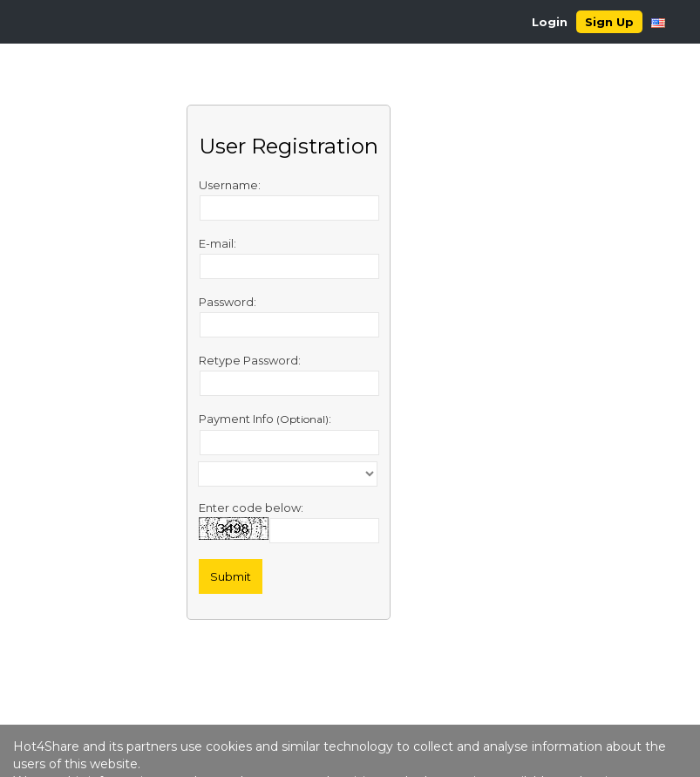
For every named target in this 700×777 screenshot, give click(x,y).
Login (550, 22)
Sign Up (609, 22)
